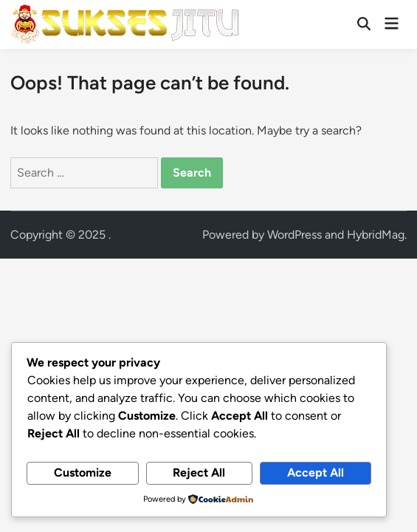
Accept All (316, 473)
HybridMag (376, 235)
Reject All (199, 473)
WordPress (294, 235)
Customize (83, 473)
